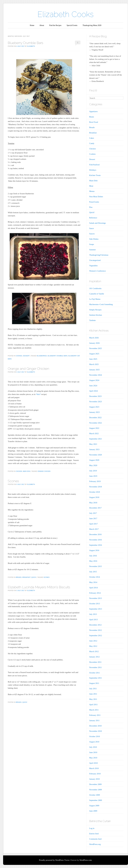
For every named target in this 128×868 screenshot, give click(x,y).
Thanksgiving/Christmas (99, 255)
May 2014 (93, 582)
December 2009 (95, 784)
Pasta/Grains (94, 202)
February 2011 (95, 715)
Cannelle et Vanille (97, 294)
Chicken (19, 471)
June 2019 (93, 476)
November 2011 (95, 667)
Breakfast (26, 577)
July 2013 (93, 614)
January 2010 (94, 779)
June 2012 (93, 641)
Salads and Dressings (97, 223)
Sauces (92, 234)
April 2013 (93, 620)
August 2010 (94, 742)
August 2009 (94, 806)
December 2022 (95, 418)
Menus (92, 191)
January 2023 (94, 412)
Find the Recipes (55, 25)
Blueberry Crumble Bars (26, 43)
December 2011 (95, 662)
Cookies (19, 356)
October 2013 (95, 604)
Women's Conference (97, 271)
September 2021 (96, 439)
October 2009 (95, 795)
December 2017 (95, 508)
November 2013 (95, 598)
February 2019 (95, 481)
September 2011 (95, 678)
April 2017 (93, 524)
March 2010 (94, 768)
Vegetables (93, 266)
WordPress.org (95, 844)
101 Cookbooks (95, 288)
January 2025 (94, 370)
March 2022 (94, 433)
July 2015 (93, 572)
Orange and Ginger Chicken (28, 369)
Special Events (72, 25)
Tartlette (92, 320)
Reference (93, 218)
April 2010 (93, 763)
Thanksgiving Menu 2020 (92, 25)
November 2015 (95, 566)
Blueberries (42, 356)
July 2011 (93, 689)
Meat (91, 186)
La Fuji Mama (95, 299)
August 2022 (94, 428)
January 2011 (94, 720)
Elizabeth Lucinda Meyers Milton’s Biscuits (39, 587)
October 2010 (95, 736)
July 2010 (93, 747)
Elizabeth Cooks (66, 14)
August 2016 (94, 550)
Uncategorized (95, 260)
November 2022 (95, 423)
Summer (92, 250)
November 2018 (95, 487)
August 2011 (94, 683)
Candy (92, 143)
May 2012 (93, 646)
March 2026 (94, 338)
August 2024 (94, 380)
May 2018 (93, 503)
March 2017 (94, 529)
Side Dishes (94, 239)
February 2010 (95, 774)
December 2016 (95, 534)
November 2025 (95, 348)
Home (32, 25)
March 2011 (94, 710)
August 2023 (94, 407)
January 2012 (94, 657)
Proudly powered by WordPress (51, 860)
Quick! (34, 577)
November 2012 (95, 630)
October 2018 (95, 492)
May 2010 (93, 758)
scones (47, 577)
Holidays (93, 170)
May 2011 (93, 699)
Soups (92, 244)
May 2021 (93, 444)
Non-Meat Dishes (96, 197)
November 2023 (95, 402)
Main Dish (27, 471)
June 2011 (93, 694)
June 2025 (93, 359)
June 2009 (93, 811)
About (42, 25)
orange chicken (44, 471)
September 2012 (96, 635)
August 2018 (94, 497)
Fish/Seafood (94, 165)
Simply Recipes (95, 310)
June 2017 (93, 518)
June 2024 (93, 386)
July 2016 (93, 556)
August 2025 (94, 354)
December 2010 (95, 726)
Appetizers (93, 111)
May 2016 (93, 561)
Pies (91, 207)
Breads (19, 577)
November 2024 (95, 375)
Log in (92, 828)
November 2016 (95, 540)
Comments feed (95, 839)
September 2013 (96, 609)
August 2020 (94, 460)
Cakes (92, 138)
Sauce (92, 228)
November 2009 (95, 790)
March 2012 (94, 651)
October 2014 (95, 577)
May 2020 (93, 465)
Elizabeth (31, 46)
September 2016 (96, 545)
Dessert (26, 356)
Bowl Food (94, 122)
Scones (13, 481)
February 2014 (95, 593)
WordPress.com (86, 860)
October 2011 (95, 673)
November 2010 (95, 731)
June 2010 (93, 752)
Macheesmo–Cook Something (101, 304)
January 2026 (94, 343)
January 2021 (94, 449)
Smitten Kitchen (96, 315)
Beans (92, 117)
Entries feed (94, 834)
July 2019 (93, 471)
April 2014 (93, 588)
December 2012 (95, 625)
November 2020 (95, 455)
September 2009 (96, 800)
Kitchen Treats (95, 175)
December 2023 (95, 396)
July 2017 (93, 513)
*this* (38, 394)
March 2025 (94, 364)
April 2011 (93, 705)
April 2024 (93, 391)
